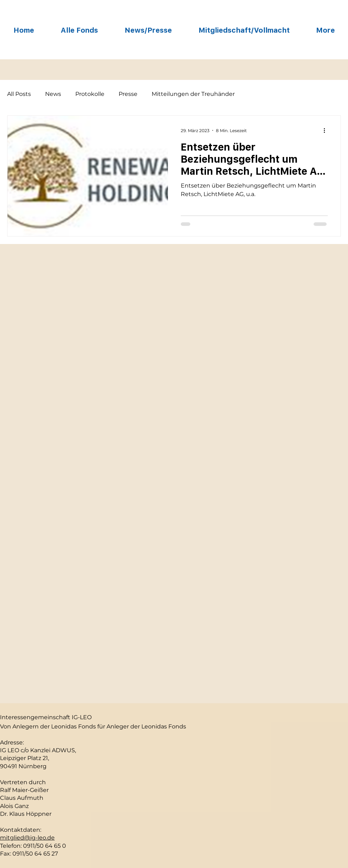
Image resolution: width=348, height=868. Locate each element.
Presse (128, 94)
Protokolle (90, 94)
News (53, 94)
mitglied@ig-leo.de (27, 838)
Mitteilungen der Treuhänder (193, 94)
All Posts (19, 94)
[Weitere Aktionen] (327, 130)
